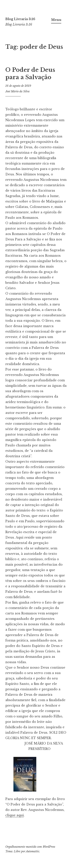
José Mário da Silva (17, 91)
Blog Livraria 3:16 (20, 19)
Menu (56, 20)
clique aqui (15, 815)
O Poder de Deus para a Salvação (30, 74)
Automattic (33, 851)
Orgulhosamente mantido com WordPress (30, 847)
